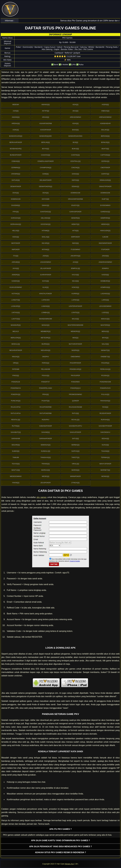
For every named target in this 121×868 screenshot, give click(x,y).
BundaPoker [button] (16, 155)
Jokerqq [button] (16, 275)
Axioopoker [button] (46, 130)
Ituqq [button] (16, 256)
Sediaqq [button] (105, 439)
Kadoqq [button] (105, 275)
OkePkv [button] (45, 357)
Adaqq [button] (75, 105)
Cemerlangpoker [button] (46, 161)
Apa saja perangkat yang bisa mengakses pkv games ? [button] (60, 847)
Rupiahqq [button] (105, 420)
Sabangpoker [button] (46, 426)
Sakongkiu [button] (105, 432)
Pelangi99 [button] (46, 369)
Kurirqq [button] (76, 294)
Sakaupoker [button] (75, 432)
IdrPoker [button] (75, 237)
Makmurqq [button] (16, 325)
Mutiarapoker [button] (75, 344)
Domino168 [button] (75, 193)
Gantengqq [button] (46, 212)
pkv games (42, 497)
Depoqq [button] (75, 180)
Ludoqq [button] (105, 313)
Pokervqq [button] (16, 394)
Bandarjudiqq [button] (16, 136)
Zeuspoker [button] (46, 483)
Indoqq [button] (76, 243)
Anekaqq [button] (105, 111)
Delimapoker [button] (46, 180)
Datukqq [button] (16, 180)
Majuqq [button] (75, 319)
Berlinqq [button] (46, 142)
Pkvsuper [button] (75, 376)
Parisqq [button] (46, 363)
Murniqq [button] (46, 344)
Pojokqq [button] (105, 376)
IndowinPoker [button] (105, 243)
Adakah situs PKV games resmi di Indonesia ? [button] (61, 852)
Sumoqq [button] (16, 451)
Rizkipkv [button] (46, 420)
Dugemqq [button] (16, 205)
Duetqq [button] (105, 199)
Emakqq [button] (46, 205)
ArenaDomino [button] (105, 117)
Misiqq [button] (75, 338)
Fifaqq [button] (16, 212)
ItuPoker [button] (105, 249)
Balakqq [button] (105, 130)
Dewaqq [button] (76, 186)
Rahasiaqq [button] (105, 401)
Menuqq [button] (105, 331)
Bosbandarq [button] (16, 149)
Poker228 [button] (16, 382)
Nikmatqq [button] (105, 350)
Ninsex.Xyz (69, 864)
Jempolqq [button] (75, 268)
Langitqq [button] (16, 300)
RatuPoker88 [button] (46, 413)
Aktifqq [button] (46, 111)
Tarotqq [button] (75, 457)
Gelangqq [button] (46, 218)
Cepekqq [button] (105, 161)
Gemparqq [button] (105, 218)
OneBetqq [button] (105, 357)
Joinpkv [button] (105, 268)
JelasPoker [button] (45, 268)
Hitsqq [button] (75, 231)
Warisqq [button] (75, 470)
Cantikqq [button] (75, 155)
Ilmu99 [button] (105, 237)
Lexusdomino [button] (105, 306)
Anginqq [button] (16, 117)
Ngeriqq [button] (75, 350)
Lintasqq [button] (16, 313)
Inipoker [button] (16, 249)
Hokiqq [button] (16, 237)
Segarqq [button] (16, 445)
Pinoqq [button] (16, 376)
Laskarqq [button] (16, 306)
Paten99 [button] (16, 369)
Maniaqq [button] (45, 325)
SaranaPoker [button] (46, 439)
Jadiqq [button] (46, 256)
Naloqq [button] (105, 344)
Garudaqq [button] (16, 218)
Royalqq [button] (75, 420)
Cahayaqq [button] (46, 155)
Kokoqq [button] (75, 287)
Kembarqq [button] (105, 281)
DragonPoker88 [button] (75, 199)
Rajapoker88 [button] (46, 407)
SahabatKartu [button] (75, 426)
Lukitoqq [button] (16, 319)
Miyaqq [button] (105, 338)
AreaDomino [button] (75, 117)
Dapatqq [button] (105, 174)
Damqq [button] (46, 174)
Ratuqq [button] (76, 413)
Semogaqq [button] (45, 445)
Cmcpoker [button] (105, 168)
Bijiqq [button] (76, 142)
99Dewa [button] (16, 105)
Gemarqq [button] (75, 218)
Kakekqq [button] (16, 281)
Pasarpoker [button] (76, 363)
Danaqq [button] (75, 174)
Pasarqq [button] (105, 363)
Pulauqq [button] (105, 394)
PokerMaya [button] (16, 388)
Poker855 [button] (75, 382)
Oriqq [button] (16, 363)
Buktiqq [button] (105, 149)
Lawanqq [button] (46, 306)
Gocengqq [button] (46, 224)
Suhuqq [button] (105, 445)
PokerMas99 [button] (105, 382)
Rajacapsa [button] (16, 407)
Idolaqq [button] (46, 237)
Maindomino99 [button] (46, 319)
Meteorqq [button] (46, 338)
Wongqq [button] (105, 476)
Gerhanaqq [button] (16, 224)
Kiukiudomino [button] (16, 287)
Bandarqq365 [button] (46, 136)
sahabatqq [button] (16, 432)
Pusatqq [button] (46, 401)
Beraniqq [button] (105, 136)
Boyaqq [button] (45, 149)
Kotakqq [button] (16, 294)
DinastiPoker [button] (105, 186)
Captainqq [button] (105, 155)
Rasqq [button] (105, 407)
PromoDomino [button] (76, 394)
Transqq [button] (46, 464)
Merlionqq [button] (16, 338)
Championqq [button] (46, 168)
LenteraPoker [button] (75, 306)
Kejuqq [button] (75, 281)
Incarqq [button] (46, 243)
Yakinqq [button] (16, 483)
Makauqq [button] (105, 319)
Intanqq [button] (46, 249)
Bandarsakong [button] (75, 136)
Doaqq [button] (46, 193)
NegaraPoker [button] (16, 350)
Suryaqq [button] (75, 451)
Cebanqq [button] (16, 161)
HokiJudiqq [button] (105, 231)
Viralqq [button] (75, 464)
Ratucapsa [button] (16, 413)
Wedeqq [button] (46, 476)
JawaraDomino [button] (105, 262)
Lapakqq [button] (75, 300)
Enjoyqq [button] (75, 205)
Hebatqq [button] (76, 224)
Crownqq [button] (16, 174)
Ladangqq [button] (105, 294)
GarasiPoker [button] (76, 212)
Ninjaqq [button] (16, 357)
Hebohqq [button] (105, 224)
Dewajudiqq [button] (105, 180)
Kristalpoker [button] (46, 294)
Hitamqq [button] (46, 231)
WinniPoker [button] (75, 476)
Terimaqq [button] (105, 457)
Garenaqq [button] (105, 212)
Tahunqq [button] (105, 451)
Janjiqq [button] (105, 256)
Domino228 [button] (16, 199)
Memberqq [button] (45, 331)
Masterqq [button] (105, 325)
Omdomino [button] (75, 357)
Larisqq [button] (105, 300)
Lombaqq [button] (46, 313)
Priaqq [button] (46, 394)
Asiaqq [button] (75, 123)
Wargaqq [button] (46, 470)
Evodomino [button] (105, 205)
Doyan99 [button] (46, 199)
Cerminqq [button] (16, 168)
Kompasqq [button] (105, 287)
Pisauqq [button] (46, 376)
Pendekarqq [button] (75, 369)
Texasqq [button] (16, 464)
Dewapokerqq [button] (46, 186)
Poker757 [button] (46, 382)
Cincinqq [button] (75, 168)
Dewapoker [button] (16, 186)
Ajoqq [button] (16, 111)
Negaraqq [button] (46, 350)
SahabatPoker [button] (105, 426)
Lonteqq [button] (75, 313)
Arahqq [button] (46, 117)
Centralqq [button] (75, 161)
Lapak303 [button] (46, 300)
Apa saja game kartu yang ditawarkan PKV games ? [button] (61, 840)
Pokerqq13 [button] (75, 388)
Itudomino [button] (75, 249)
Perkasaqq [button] (105, 369)
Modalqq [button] (16, 344)
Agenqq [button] (105, 105)
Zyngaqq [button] (75, 483)
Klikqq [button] (46, 287)
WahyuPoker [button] (105, 464)
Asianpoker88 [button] (46, 123)
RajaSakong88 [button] (75, 407)
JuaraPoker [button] (46, 275)
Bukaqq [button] (75, 149)
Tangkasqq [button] (45, 457)
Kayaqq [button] (46, 281)
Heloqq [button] (16, 231)
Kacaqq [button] (75, 275)
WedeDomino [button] (16, 476)
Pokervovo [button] (105, 388)
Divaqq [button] (16, 193)
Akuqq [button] (75, 111)
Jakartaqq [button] (75, 256)
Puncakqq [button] (16, 401)
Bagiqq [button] (75, 130)
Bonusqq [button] (105, 142)
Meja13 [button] (16, 331)
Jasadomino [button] (46, 262)
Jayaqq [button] (16, 268)
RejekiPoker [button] (105, 413)
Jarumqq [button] (16, 262)
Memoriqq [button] (75, 331)
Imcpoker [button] (16, 243)
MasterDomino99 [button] (75, 325)
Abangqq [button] (46, 105)
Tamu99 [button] (16, 457)
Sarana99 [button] (16, 439)
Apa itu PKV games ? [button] (61, 829)
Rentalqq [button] (16, 420)
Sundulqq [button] (46, 451)
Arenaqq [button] (16, 123)
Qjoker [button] (75, 401)
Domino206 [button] (105, 193)
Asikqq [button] (16, 130)
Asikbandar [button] (105, 123)
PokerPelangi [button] (46, 388)
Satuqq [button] (75, 439)
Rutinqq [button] (16, 426)
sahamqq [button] (46, 432)
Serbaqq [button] (75, 445)
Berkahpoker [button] (16, 142)
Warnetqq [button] (105, 470)
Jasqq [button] (75, 262)
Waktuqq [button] (16, 470)
